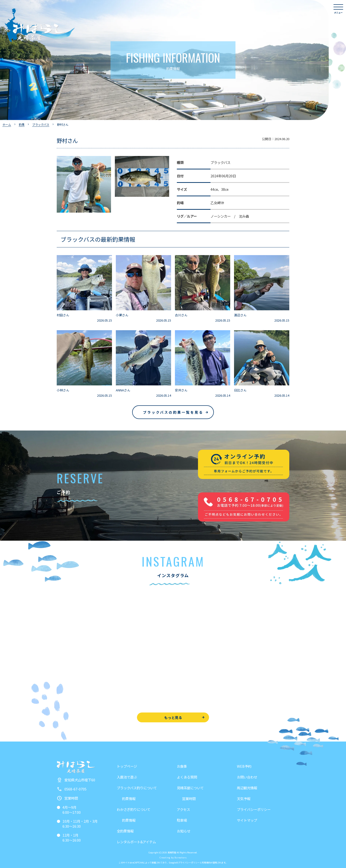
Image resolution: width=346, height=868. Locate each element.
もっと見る (173, 717)
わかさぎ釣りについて (134, 809)
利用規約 (206, 863)
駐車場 (182, 820)
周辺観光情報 (247, 788)
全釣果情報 (125, 831)
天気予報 (244, 799)
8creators (181, 858)
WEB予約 (244, 766)
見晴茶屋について (190, 788)
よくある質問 (187, 777)
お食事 (182, 766)
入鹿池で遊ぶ (127, 777)
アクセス (183, 809)
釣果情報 (129, 799)
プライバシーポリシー (254, 809)
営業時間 (189, 799)
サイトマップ (247, 820)
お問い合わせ (247, 777)
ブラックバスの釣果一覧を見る (173, 412)
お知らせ (184, 831)
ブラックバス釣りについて (137, 788)
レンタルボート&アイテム (136, 842)
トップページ (127, 766)
